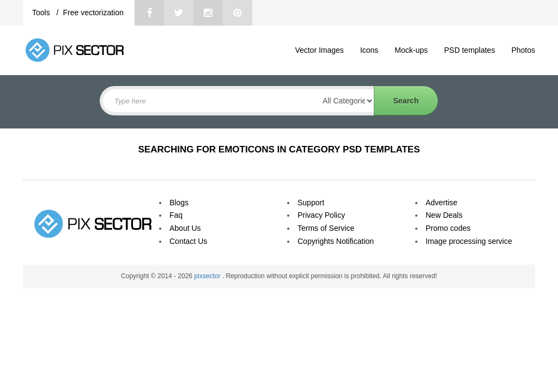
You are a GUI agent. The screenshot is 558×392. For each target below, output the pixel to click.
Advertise (441, 203)
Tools (42, 13)
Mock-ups (411, 50)
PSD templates (469, 50)
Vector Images (319, 50)
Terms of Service (326, 228)
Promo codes (448, 228)
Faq (176, 215)
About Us (185, 228)
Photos (523, 50)
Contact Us (188, 241)
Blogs (179, 203)
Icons (369, 50)
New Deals (444, 215)
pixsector (208, 276)
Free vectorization (93, 13)
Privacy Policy (321, 215)
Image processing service (469, 241)
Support (311, 203)
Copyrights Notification (336, 241)
